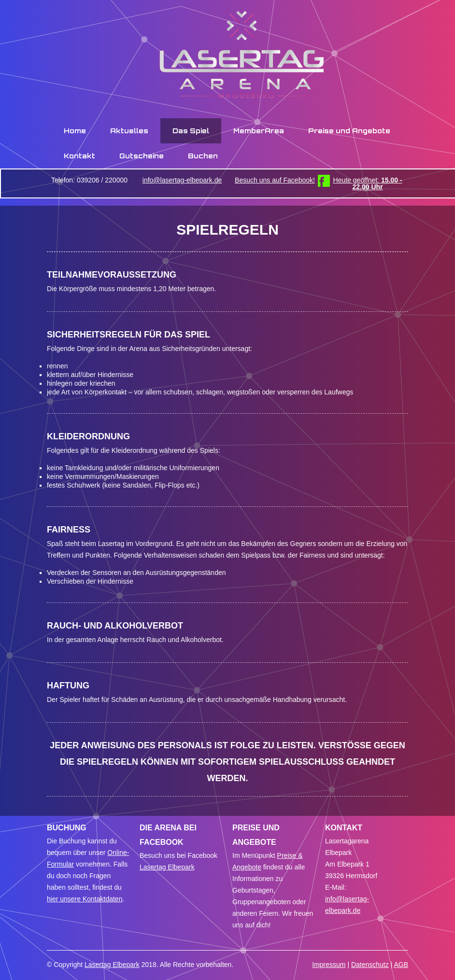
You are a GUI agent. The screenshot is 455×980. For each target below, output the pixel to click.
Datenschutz (370, 965)
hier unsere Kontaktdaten (85, 899)
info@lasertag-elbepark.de (182, 180)
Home (75, 131)
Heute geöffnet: (368, 183)
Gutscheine (142, 156)
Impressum (329, 965)
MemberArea (259, 131)
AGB (401, 965)
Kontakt (79, 156)
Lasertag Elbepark (167, 867)
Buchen (203, 156)
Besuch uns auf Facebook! (275, 180)
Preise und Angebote (349, 131)
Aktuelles (129, 131)
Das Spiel (191, 131)
